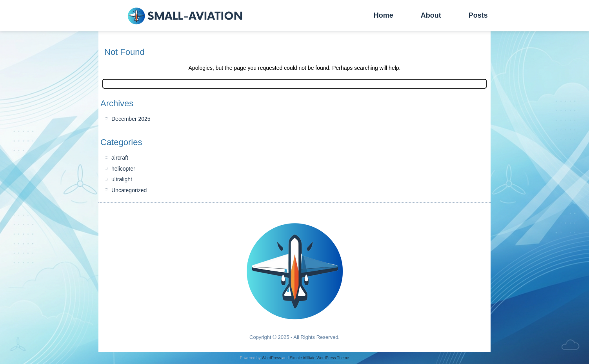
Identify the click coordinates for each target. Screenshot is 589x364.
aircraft (120, 158)
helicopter (123, 169)
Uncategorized (129, 190)
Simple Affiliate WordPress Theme (319, 358)
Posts (478, 15)
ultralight (122, 179)
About (431, 15)
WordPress (271, 358)
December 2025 (131, 119)
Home (384, 15)
